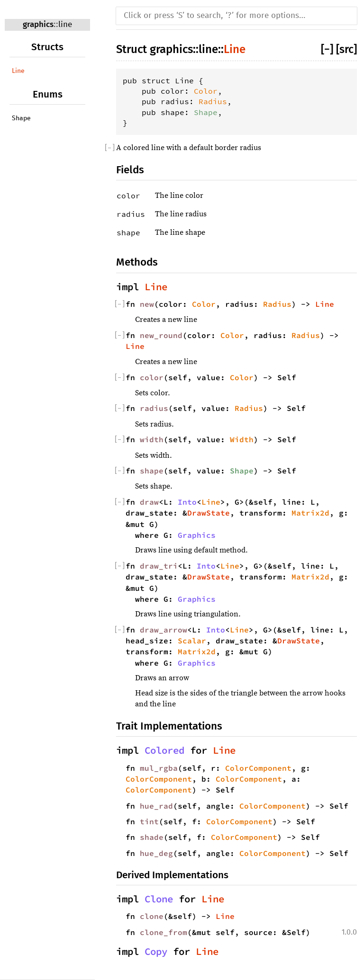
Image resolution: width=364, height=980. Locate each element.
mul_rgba (159, 768)
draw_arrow (164, 630)
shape (152, 471)
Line (18, 71)
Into (187, 502)
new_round (161, 335)
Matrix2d (310, 513)
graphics (38, 24)
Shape (21, 118)
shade (152, 837)
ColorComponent (258, 768)
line (65, 25)
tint (149, 821)
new (147, 304)
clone (152, 916)
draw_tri (159, 566)
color (152, 377)
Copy (156, 952)
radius (154, 408)
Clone (159, 899)
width (152, 439)
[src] (346, 49)
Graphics (197, 535)
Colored (164, 750)
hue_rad (156, 806)
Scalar (192, 641)
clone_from (164, 932)
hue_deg (156, 853)
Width (242, 439)
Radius (213, 101)
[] (328, 49)
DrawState (209, 513)
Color (206, 91)
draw (149, 502)
